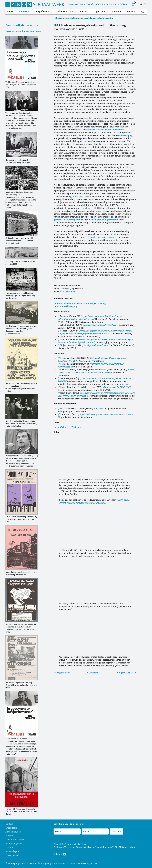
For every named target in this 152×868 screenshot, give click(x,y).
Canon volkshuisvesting (22, 25)
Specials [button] (99, 11)
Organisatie (11, 828)
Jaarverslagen (12, 851)
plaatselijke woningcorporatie (103, 220)
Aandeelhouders (13, 832)
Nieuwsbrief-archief (15, 840)
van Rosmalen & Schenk (64, 863)
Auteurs (9, 836)
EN (145, 4)
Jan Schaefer (77, 196)
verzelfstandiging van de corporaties (100, 237)
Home (10, 11)
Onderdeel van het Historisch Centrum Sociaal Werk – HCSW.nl (98, 4)
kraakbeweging (125, 135)
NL (141, 4)
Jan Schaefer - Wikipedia (69, 427)
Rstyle (94, 863)
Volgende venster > (127, 673)
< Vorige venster (62, 673)
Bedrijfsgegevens (14, 843)
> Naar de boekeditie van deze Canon (23, 31)
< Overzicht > (93, 673)
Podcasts (84, 11)
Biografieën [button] (41, 11)
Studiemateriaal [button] (64, 11)
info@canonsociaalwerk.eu (73, 844)
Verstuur (117, 831)
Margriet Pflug (69, 291)
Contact (131, 11)
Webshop (116, 11)
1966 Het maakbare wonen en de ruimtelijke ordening (80, 303)
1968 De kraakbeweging (65, 306)
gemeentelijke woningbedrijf (68, 220)
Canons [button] (23, 11)
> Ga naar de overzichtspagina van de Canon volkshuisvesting (83, 18)
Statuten (10, 847)
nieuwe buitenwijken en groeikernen (106, 130)
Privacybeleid (12, 855)
